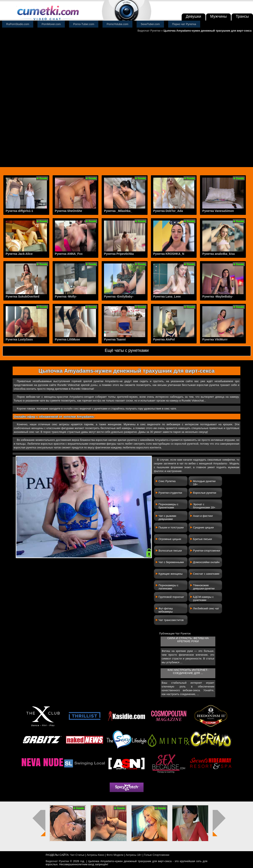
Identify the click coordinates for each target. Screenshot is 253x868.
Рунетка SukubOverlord (23, 296)
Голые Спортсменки (157, 855)
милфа (97, 401)
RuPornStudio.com (18, 24)
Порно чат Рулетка (184, 24)
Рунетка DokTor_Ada (168, 211)
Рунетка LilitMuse (67, 339)
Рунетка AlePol (164, 339)
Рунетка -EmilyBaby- (119, 296)
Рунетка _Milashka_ (118, 211)
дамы (94, 385)
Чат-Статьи (77, 855)
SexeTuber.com (150, 24)
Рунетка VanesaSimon (218, 211)
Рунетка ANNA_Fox (69, 254)
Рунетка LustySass (19, 339)
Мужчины (219, 16)
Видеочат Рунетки (149, 31)
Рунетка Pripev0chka (119, 254)
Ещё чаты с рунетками (127, 350)
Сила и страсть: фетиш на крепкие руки (188, 640)
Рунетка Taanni (115, 339)
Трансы (242, 16)
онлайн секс (71, 409)
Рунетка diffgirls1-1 (19, 211)
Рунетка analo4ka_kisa (218, 254)
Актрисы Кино (95, 855)
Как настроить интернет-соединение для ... (188, 671)
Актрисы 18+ (134, 855)
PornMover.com (51, 24)
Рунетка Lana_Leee (167, 296)
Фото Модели (115, 855)
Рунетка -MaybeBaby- (218, 296)
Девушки (194, 16)
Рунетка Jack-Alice (19, 254)
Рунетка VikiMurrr (215, 339)
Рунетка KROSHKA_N (169, 254)
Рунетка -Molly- (66, 296)
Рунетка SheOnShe (69, 211)
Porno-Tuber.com (84, 24)
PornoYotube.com (118, 24)
